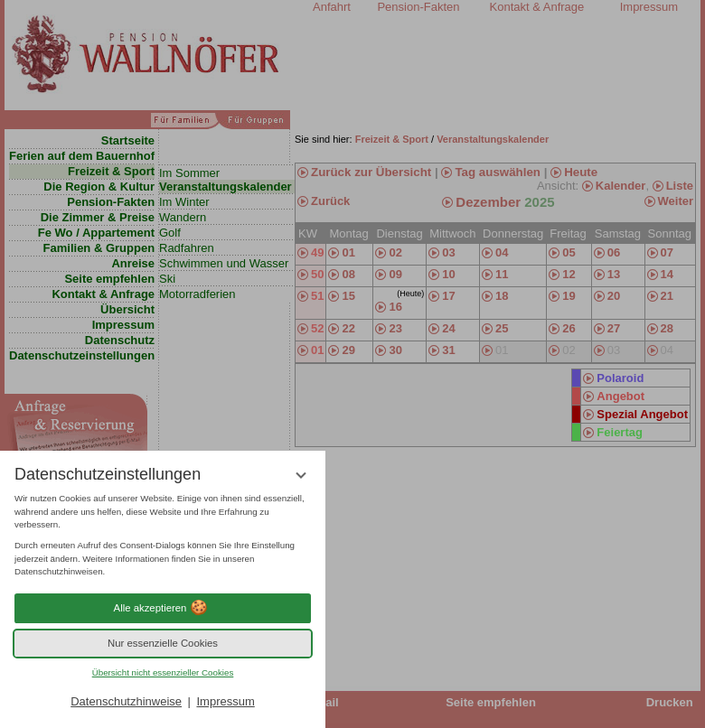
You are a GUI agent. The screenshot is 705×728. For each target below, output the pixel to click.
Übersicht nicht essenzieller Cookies (163, 672)
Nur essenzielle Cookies (163, 643)
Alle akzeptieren (163, 608)
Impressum (225, 701)
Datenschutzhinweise (126, 701)
